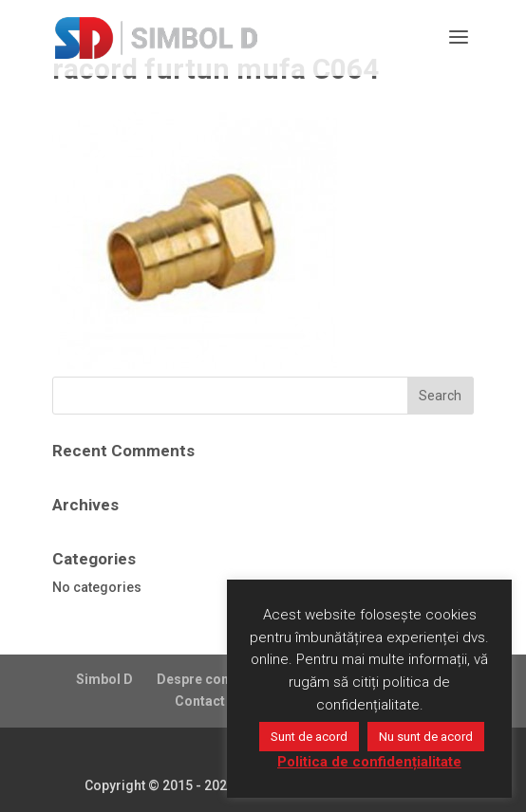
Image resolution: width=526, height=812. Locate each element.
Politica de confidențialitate (369, 762)
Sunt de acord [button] (309, 737)
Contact (200, 701)
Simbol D (104, 679)
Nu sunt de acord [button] (426, 737)
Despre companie (212, 679)
